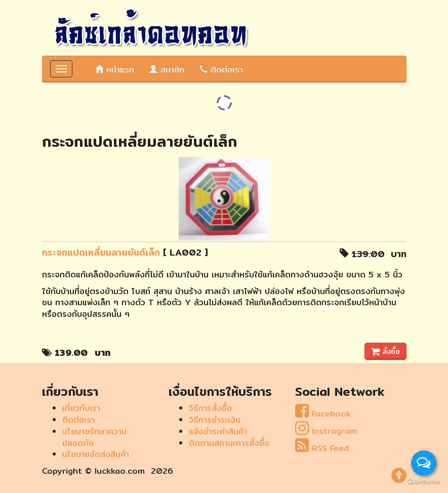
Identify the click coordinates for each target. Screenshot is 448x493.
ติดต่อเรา (221, 70)
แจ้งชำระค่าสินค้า (218, 432)
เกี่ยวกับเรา (81, 408)
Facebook (323, 414)
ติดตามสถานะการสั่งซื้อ (229, 443)
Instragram (326, 431)
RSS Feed (322, 448)
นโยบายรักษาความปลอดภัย (94, 437)
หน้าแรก (115, 70)
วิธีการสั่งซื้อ (210, 408)
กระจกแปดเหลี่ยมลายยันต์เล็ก (101, 252)
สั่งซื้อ (385, 351)
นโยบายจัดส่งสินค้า (96, 454)
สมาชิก (167, 70)
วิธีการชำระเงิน (215, 420)
